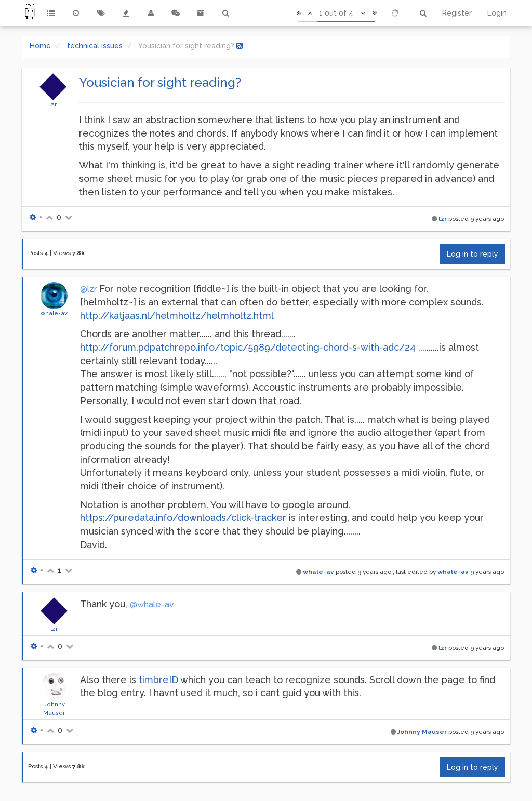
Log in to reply (473, 254)
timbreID (158, 680)
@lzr (88, 289)
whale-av (54, 313)
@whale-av (152, 604)
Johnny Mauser (422, 732)
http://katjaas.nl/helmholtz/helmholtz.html (177, 316)
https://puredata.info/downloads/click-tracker (183, 518)
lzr (53, 104)
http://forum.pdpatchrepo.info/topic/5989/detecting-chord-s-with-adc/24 (248, 347)
